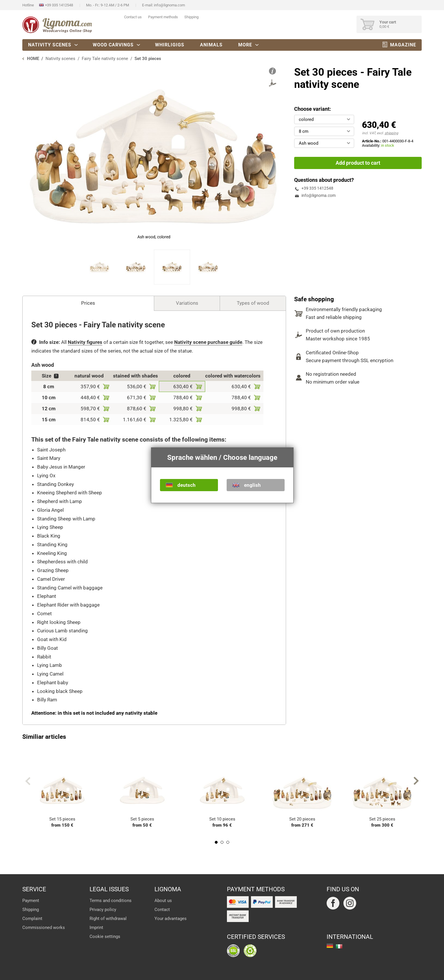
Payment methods (163, 17)
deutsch (186, 485)
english (252, 485)
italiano (339, 946)
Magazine (403, 45)
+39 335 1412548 (59, 5)
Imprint (96, 928)
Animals (211, 45)
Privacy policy (103, 910)
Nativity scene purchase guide (208, 342)
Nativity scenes (50, 45)
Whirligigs (170, 45)
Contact (162, 910)
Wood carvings (113, 45)
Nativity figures (85, 342)
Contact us (133, 17)
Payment (31, 901)
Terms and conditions (111, 901)
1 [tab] (216, 842)
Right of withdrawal (108, 919)
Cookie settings (105, 937)
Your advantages (171, 919)
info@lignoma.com (169, 5)
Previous (28, 781)
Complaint (32, 919)
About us (163, 901)
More (245, 45)
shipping (391, 133)
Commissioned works (44, 928)
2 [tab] (222, 842)
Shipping (191, 17)
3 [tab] (228, 842)
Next (416, 781)
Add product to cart (358, 163)
